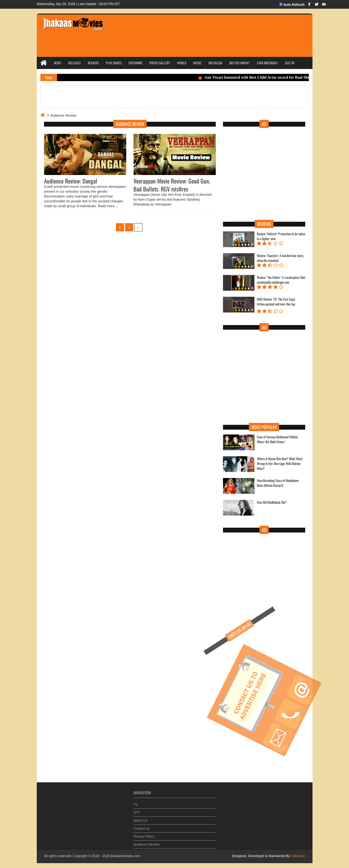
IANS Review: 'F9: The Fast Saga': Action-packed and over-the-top (276, 302)
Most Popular (264, 427)
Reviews (93, 63)
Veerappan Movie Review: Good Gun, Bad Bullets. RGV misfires (172, 185)
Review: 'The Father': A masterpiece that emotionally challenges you (281, 280)
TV (136, 803)
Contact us (142, 827)
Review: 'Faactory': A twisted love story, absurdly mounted (280, 258)
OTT (137, 811)
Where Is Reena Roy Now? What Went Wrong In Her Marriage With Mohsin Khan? (280, 464)
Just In (290, 63)
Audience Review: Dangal (71, 181)
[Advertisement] (199, 29)
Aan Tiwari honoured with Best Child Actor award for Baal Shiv (256, 77)
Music (197, 63)
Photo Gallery (160, 63)
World (182, 63)
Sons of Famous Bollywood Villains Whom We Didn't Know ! (277, 439)
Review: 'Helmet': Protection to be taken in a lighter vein (281, 236)
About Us (141, 819)
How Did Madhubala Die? (272, 502)
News (58, 63)
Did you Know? (240, 63)
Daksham (297, 856)
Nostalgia (215, 63)
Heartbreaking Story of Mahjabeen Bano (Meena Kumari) (278, 483)
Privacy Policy (144, 835)
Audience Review (147, 843)
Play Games (114, 63)
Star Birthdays (267, 63)
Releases (74, 63)
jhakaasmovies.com (126, 856)
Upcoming (135, 63)
